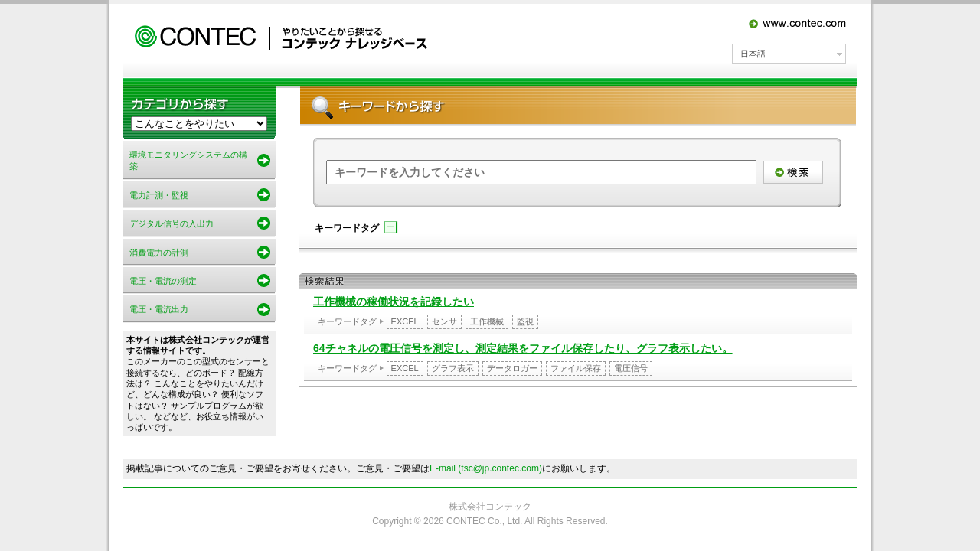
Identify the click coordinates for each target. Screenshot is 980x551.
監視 (525, 321)
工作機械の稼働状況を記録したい (394, 302)
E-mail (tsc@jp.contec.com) (486, 468)
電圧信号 (631, 368)
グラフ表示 (453, 368)
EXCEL (405, 321)
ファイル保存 (576, 368)
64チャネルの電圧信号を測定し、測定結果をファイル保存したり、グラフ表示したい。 (523, 348)
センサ (444, 321)
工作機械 (487, 321)
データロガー (512, 368)
